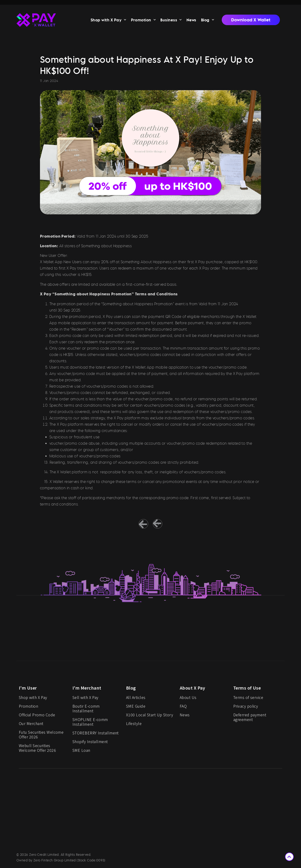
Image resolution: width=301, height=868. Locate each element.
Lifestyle (134, 725)
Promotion (143, 21)
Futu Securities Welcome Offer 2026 (41, 736)
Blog (208, 21)
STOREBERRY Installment (96, 734)
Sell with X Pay (85, 699)
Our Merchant (31, 725)
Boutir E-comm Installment (86, 710)
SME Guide (136, 708)
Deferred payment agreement (250, 719)
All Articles (136, 699)
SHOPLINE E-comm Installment (90, 723)
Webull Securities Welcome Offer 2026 (37, 749)
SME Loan (81, 752)
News (191, 21)
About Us (188, 699)
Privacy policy (246, 708)
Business (171, 21)
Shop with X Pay (108, 21)
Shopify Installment (90, 743)
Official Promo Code (37, 716)
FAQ (183, 708)
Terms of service (248, 699)
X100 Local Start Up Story (150, 716)
